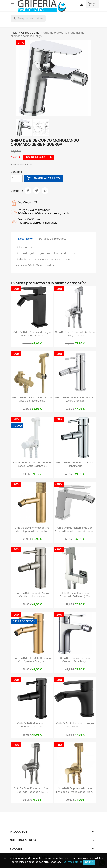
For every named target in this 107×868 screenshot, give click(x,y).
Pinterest (45, 191)
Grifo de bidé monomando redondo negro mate (32, 725)
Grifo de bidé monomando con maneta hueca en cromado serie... (75, 529)
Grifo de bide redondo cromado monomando (75, 464)
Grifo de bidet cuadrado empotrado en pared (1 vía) (75, 595)
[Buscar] (28, 18)
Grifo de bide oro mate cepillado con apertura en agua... (32, 660)
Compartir (28, 191)
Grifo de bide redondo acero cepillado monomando (32, 595)
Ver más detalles (73, 862)
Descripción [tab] (26, 239)
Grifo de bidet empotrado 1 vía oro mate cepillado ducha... (32, 399)
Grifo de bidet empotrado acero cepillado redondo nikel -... (32, 790)
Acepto (89, 862)
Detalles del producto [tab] (53, 239)
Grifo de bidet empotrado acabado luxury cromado (75, 334)
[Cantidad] (15, 178)
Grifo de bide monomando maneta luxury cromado (75, 399)
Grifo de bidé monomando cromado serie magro (75, 660)
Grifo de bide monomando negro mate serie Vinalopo (32, 334)
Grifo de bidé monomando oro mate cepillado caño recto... (32, 529)
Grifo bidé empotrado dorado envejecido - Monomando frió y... (75, 790)
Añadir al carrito (44, 178)
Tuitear (36, 191)
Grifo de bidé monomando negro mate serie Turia (75, 725)
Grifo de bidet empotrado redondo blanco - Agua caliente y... (32, 464)
